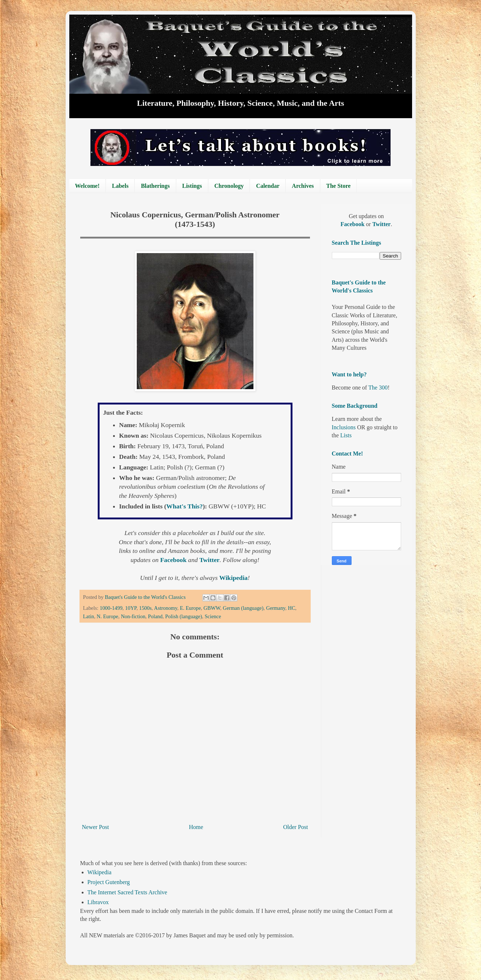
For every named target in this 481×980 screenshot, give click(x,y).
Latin (89, 616)
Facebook (174, 560)
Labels (120, 186)
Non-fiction (133, 616)
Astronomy (166, 608)
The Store (339, 186)
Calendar (268, 186)
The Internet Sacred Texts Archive (127, 892)
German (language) (243, 608)
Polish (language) (184, 616)
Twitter (210, 560)
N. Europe (107, 616)
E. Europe (190, 608)
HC (292, 608)
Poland (155, 616)
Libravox (98, 902)
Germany (276, 608)
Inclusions (344, 427)
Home (196, 827)
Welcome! (88, 186)
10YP (131, 608)
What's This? (185, 506)
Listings (192, 186)
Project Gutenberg (109, 882)
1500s (145, 608)
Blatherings (155, 186)
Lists (346, 435)
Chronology (229, 186)
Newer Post (96, 827)
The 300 (378, 388)
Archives (303, 186)
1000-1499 (111, 608)
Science (213, 616)
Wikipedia (100, 872)
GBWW (212, 608)
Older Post (296, 827)
